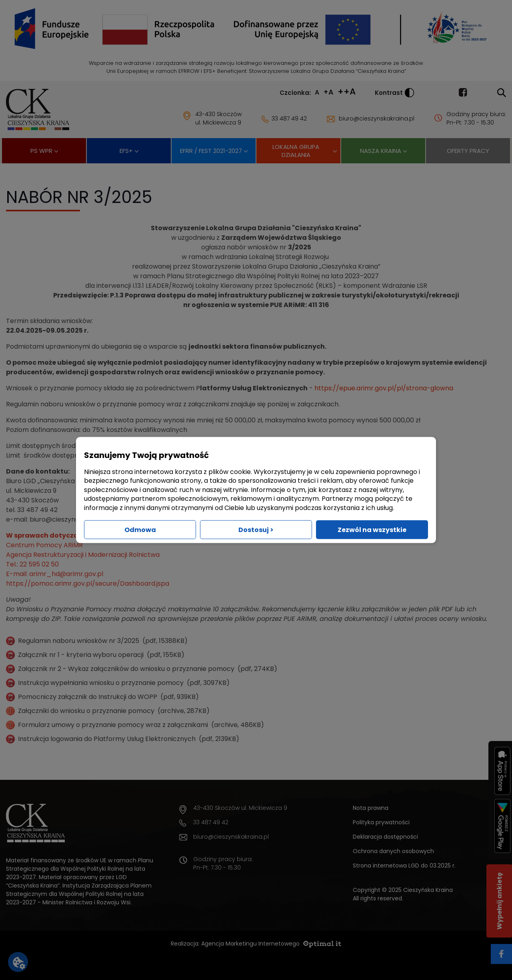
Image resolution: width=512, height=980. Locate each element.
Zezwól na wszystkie (372, 529)
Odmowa (140, 529)
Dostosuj (256, 529)
